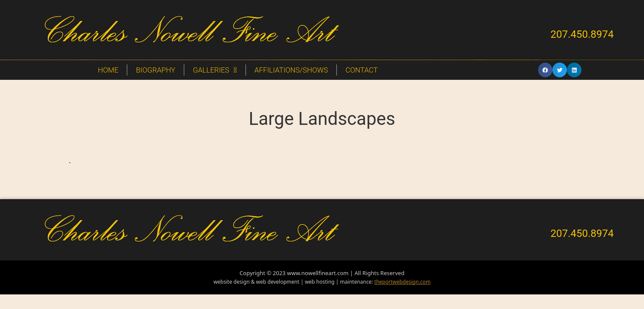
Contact (361, 70)
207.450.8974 (582, 34)
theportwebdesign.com (403, 282)
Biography (156, 70)
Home (108, 70)
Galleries (215, 70)
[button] (545, 70)
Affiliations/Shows (291, 70)
